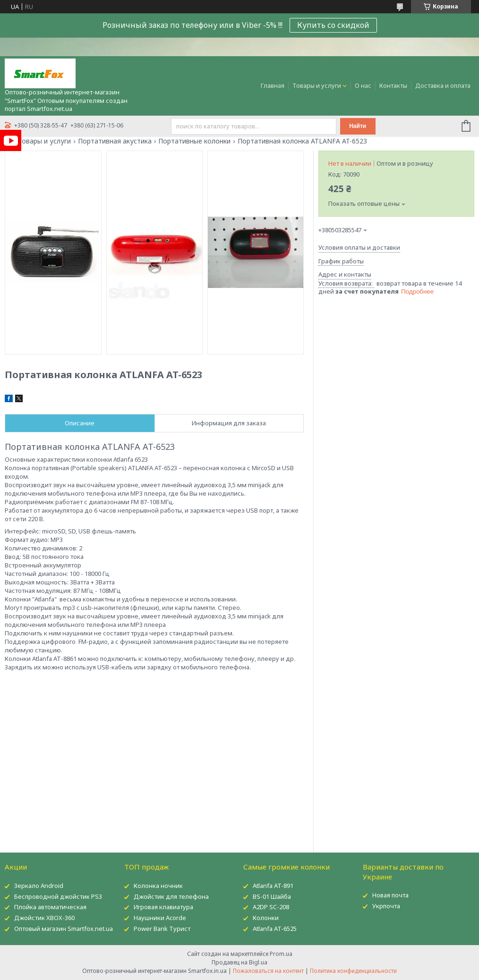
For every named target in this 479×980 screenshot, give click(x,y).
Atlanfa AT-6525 (275, 929)
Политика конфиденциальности (353, 971)
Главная (273, 85)
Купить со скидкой (333, 25)
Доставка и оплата (443, 85)
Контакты (393, 85)
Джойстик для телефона (171, 896)
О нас (363, 85)
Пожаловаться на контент (268, 971)
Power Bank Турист (162, 929)
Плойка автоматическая (50, 907)
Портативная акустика (115, 141)
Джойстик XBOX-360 (44, 918)
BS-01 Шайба (272, 896)
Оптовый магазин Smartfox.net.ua (64, 929)
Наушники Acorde (160, 918)
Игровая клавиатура (163, 907)
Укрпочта (386, 906)
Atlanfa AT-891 (273, 886)
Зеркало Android (39, 886)
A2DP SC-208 (271, 907)
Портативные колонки (194, 141)
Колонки (266, 918)
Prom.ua (281, 954)
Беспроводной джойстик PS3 (58, 896)
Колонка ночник (158, 886)
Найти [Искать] (358, 126)
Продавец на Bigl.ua (239, 962)
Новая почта (390, 895)
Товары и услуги (317, 85)
